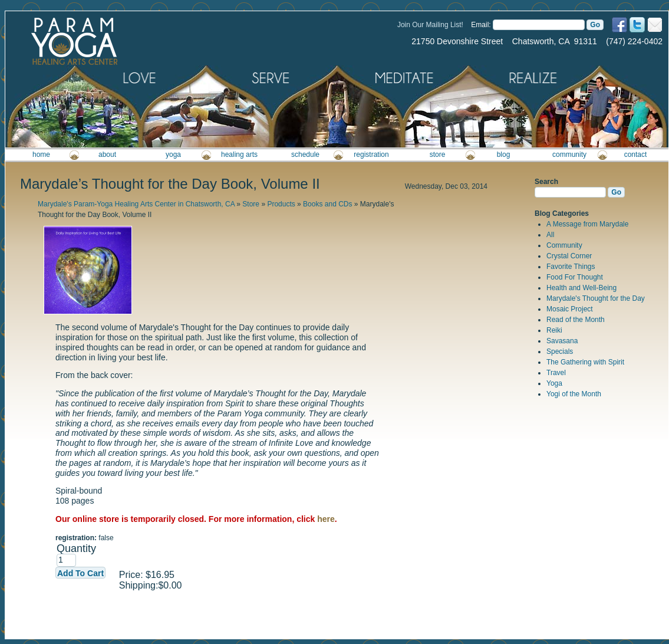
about (107, 155)
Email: (481, 25)
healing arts (239, 155)
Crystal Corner (569, 256)
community (569, 155)
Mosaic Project (570, 309)
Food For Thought (575, 277)
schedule (305, 155)
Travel (556, 373)
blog (504, 155)
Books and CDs (327, 204)
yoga (173, 155)
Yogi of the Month (574, 394)
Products (281, 204)
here (326, 519)
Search (546, 182)
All (550, 235)
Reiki (554, 330)
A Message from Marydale (587, 224)
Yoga (554, 383)
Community (564, 245)
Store (251, 204)
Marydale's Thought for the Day (596, 298)
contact (636, 155)
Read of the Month (576, 320)
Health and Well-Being (581, 288)
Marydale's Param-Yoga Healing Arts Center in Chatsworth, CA (136, 204)
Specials (560, 351)
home (41, 155)
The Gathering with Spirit (585, 362)
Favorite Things (571, 267)
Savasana (562, 341)
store (438, 155)
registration (371, 155)
